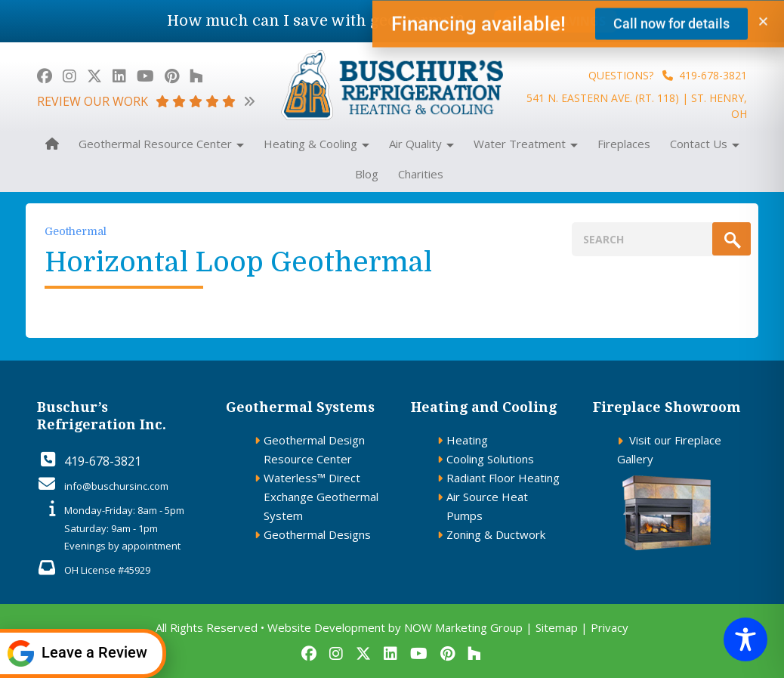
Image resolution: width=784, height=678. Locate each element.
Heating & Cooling (316, 144)
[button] (763, 25)
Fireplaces (624, 144)
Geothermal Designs (317, 534)
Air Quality (421, 144)
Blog (367, 174)
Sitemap (557, 627)
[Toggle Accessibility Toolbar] (745, 639)
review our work (146, 101)
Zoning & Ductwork (496, 534)
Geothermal (76, 231)
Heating (467, 440)
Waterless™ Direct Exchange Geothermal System (321, 497)
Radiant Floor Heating (503, 478)
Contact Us (705, 144)
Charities (421, 174)
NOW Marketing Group (463, 627)
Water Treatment (526, 144)
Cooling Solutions (490, 459)
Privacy (610, 627)
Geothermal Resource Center (161, 144)
